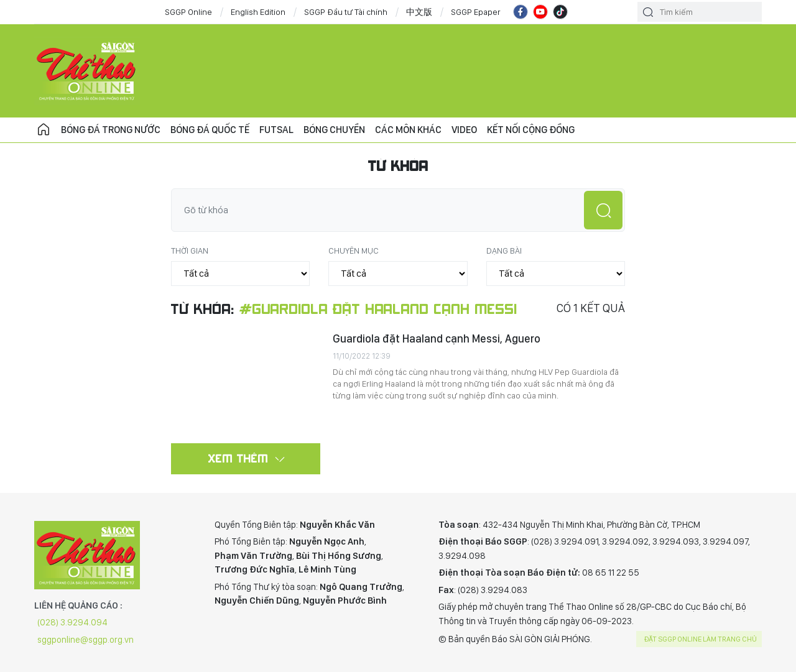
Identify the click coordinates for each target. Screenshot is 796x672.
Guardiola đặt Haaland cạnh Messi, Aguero (437, 338)
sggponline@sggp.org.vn (86, 640)
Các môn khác (408, 130)
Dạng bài (504, 251)
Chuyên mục (354, 251)
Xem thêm (238, 458)
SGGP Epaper (476, 12)
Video (464, 130)
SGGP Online (188, 12)
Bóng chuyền (334, 130)
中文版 (419, 12)
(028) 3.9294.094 (72, 622)
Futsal (276, 130)
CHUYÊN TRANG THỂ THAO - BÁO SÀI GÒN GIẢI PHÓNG (87, 71)
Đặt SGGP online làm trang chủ (701, 639)
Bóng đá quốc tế (210, 130)
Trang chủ (44, 130)
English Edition (258, 12)
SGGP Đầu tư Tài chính (346, 12)
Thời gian (190, 251)
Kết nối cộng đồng (531, 130)
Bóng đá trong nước (111, 130)
